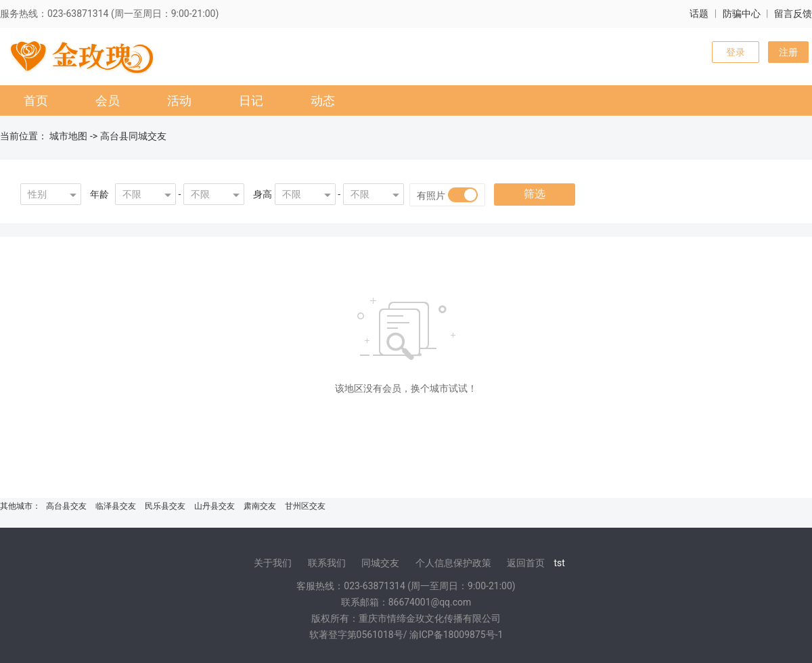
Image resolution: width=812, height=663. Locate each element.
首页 (36, 100)
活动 (179, 100)
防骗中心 (742, 14)
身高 (263, 194)
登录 (736, 52)
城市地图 (68, 136)
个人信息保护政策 (453, 563)
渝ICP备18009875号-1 (456, 635)
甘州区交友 (305, 506)
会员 (108, 100)
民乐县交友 (165, 506)
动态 (323, 100)
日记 (251, 100)
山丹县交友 (215, 506)
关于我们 (273, 563)
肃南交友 (260, 506)
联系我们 (327, 563)
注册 (788, 52)
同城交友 (380, 563)
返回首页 (526, 563)
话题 (699, 14)
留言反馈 (793, 14)
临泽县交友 (116, 506)
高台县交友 (66, 506)
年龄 (99, 194)
